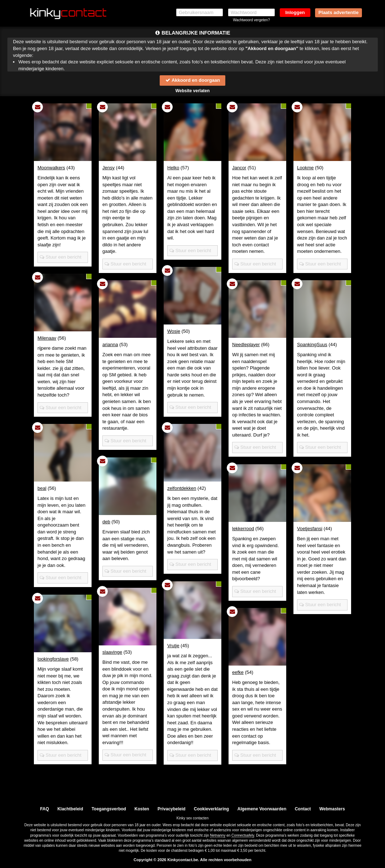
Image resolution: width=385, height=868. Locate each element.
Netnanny (218, 835)
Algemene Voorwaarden (262, 809)
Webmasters (332, 809)
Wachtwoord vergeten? (251, 20)
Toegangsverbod (109, 809)
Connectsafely (243, 835)
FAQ (45, 809)
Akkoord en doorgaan (192, 80)
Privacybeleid (171, 809)
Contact (303, 809)
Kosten (142, 809)
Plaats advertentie (338, 12)
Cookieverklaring (211, 809)
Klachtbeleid (70, 809)
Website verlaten (192, 91)
